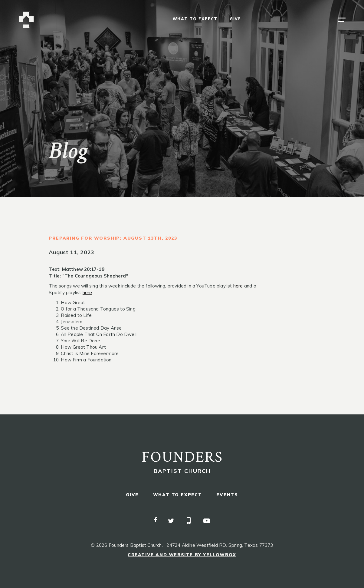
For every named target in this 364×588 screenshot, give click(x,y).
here (238, 286)
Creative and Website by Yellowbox (182, 555)
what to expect (195, 19)
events (227, 495)
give (235, 19)
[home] (26, 20)
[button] (342, 20)
